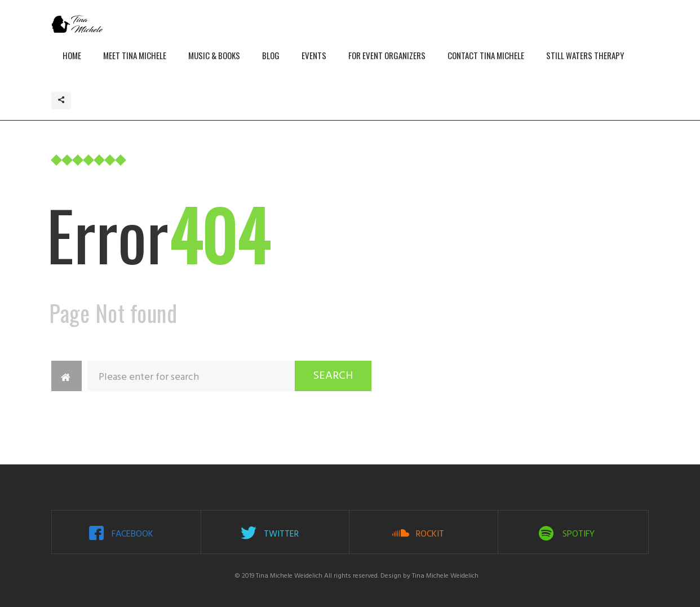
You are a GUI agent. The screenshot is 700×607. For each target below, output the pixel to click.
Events (314, 55)
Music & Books (214, 55)
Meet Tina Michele (135, 55)
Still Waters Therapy (585, 55)
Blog (271, 55)
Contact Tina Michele (486, 55)
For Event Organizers (387, 55)
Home (72, 55)
